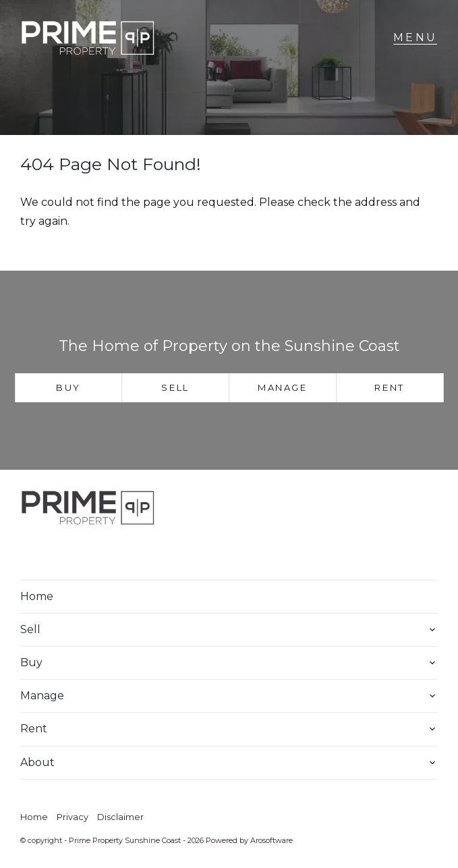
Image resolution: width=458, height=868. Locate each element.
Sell (175, 387)
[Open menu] (415, 38)
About (37, 762)
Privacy (73, 817)
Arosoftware (271, 840)
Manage (283, 387)
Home (37, 596)
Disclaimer (120, 817)
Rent (389, 387)
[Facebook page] (39, 554)
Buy (68, 387)
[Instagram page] (75, 554)
